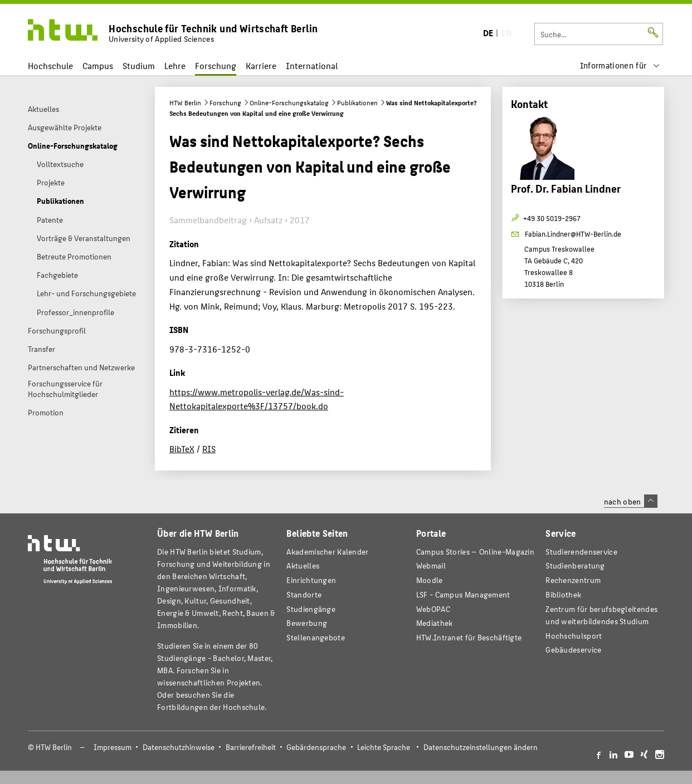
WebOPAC (433, 609)
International (312, 65)
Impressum (113, 747)
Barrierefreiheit (251, 747)
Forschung (216, 65)
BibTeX (182, 449)
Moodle (430, 580)
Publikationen (357, 102)
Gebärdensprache (316, 747)
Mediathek (435, 623)
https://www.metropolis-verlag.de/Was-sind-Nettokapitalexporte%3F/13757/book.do (257, 399)
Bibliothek (563, 594)
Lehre (175, 65)
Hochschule (50, 65)
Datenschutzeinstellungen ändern (481, 747)
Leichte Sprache (384, 747)
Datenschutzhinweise (179, 747)
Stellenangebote (315, 637)
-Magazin (475, 552)
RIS (209, 449)
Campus (98, 65)
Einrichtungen (311, 580)
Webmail (431, 565)
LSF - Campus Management (463, 594)
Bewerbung (307, 623)
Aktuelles (303, 565)
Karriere (261, 65)
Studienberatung (575, 565)
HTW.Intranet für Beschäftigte (469, 637)
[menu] (620, 65)
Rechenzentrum (573, 580)
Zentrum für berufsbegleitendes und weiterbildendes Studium (601, 615)
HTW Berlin (185, 102)
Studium (139, 65)
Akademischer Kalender (327, 552)
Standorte (304, 594)
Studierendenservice (581, 552)
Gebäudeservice (573, 650)
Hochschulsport (574, 636)
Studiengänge (311, 609)
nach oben (631, 501)
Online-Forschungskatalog (289, 102)
